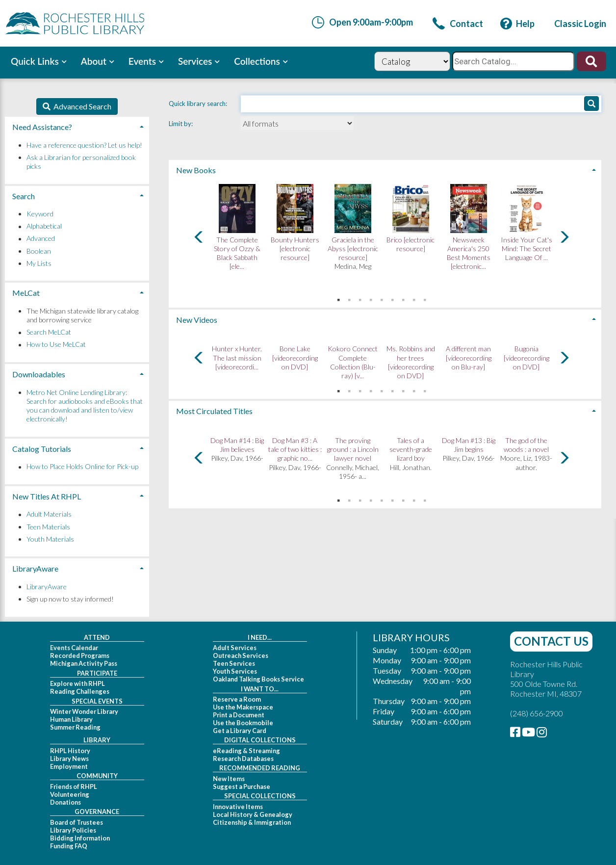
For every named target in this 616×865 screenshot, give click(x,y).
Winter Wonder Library (84, 711)
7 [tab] (403, 298)
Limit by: (181, 124)
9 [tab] (425, 298)
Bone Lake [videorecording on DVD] (295, 357)
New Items (229, 779)
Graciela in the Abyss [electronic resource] (353, 249)
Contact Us (551, 641)
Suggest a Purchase (242, 786)
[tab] (385, 169)
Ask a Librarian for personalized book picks (81, 162)
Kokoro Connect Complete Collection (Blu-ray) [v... (353, 362)
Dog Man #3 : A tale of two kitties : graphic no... (295, 449)
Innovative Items (238, 807)
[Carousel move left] (199, 237)
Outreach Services (241, 655)
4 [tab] (371, 298)
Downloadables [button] (39, 374)
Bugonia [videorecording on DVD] (526, 357)
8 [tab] (414, 298)
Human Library (71, 719)
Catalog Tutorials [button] (42, 449)
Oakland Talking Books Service (258, 679)
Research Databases (243, 759)
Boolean (39, 251)
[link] (458, 24)
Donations (65, 802)
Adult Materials (49, 514)
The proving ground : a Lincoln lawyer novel (353, 449)
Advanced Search (81, 106)
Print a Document (239, 715)
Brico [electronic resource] (411, 244)
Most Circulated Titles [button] (214, 411)
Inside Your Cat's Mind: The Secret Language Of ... (526, 249)
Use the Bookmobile (243, 723)
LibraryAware (47, 587)
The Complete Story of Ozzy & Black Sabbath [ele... (237, 253)
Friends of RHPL (74, 786)
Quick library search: (199, 104)
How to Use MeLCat (56, 345)
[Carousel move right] (564, 237)
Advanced (41, 239)
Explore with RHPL (77, 683)
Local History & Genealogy (253, 814)
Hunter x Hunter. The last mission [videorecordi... (237, 357)
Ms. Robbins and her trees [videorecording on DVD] (411, 362)
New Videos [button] (197, 320)
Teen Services (234, 663)
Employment (69, 766)
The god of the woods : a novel (526, 445)
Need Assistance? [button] (42, 127)
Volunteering (70, 794)
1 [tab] (338, 298)
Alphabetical (44, 226)
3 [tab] (360, 298)
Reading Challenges (80, 691)
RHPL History (70, 751)
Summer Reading (75, 727)
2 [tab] (349, 298)
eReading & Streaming (246, 751)
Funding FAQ (69, 846)
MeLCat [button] (26, 293)
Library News (69, 759)
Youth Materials (50, 539)
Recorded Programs (80, 655)
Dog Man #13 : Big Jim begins (469, 445)
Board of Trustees (77, 822)
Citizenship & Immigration (252, 822)
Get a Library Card (240, 731)
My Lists (39, 263)
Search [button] (24, 196)
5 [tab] (382, 298)
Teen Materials (48, 527)
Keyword (40, 214)
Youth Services (235, 671)
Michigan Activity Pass (84, 663)
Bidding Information (80, 838)
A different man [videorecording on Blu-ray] (469, 357)
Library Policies (73, 830)
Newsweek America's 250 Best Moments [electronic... (469, 253)
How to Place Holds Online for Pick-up (82, 467)
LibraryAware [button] (35, 568)
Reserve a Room (237, 699)
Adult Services (235, 648)
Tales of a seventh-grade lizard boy (411, 449)
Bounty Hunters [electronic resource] (295, 249)
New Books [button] (196, 170)
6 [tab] (392, 298)
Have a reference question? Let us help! (84, 145)
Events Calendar (74, 648)
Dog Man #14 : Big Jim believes (237, 445)
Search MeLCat (49, 332)
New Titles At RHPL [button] (47, 496)
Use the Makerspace (243, 707)
